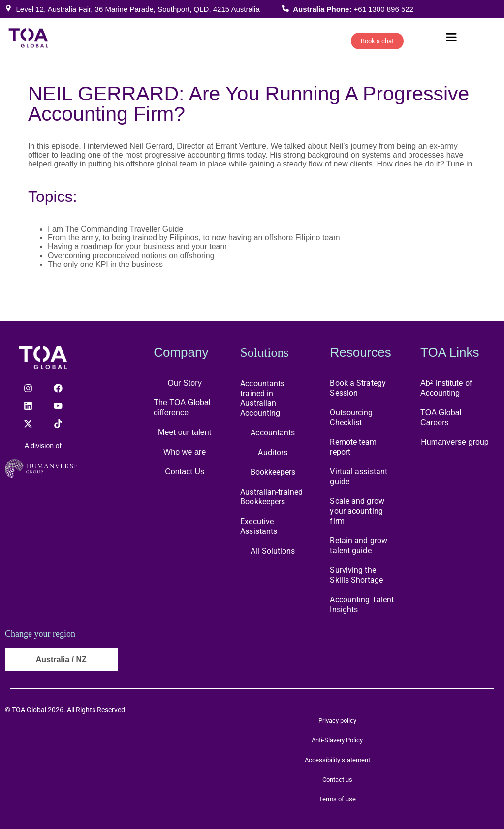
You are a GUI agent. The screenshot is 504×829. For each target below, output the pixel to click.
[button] (451, 39)
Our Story (185, 383)
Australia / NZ (61, 659)
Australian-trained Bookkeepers (271, 497)
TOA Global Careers (441, 417)
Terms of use (337, 799)
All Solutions (273, 551)
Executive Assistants (259, 526)
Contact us (337, 779)
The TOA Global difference (182, 408)
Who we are (185, 452)
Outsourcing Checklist (351, 417)
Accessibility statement (337, 760)
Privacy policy (337, 720)
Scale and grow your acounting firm (357, 511)
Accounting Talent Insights (362, 605)
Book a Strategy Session (358, 388)
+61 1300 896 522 (384, 9)
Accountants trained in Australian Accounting (262, 398)
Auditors (273, 452)
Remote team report (353, 447)
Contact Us (185, 472)
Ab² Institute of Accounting (446, 388)
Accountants (273, 433)
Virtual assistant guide (359, 477)
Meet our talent (185, 432)
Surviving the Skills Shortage (356, 575)
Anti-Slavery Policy (337, 740)
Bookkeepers (273, 472)
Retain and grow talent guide (359, 546)
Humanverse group (455, 442)
